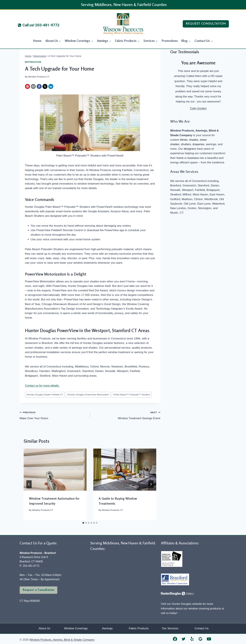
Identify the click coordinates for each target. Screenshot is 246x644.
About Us (44, 628)
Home (37, 41)
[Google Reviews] (200, 639)
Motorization (33, 62)
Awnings (107, 628)
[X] (45, 86)
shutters (186, 144)
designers (190, 149)
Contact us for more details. (42, 386)
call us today (169, 613)
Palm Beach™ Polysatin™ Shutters (132, 395)
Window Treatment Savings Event (126, 415)
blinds (184, 140)
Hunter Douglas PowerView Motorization (88, 395)
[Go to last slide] (29, 484)
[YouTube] (209, 639)
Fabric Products (139, 628)
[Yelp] (192, 639)
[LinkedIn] (51, 86)
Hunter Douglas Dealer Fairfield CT (45, 395)
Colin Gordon (198, 108)
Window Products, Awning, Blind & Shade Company (62, 640)
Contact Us (202, 628)
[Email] (33, 86)
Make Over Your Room (53, 415)
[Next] (151, 484)
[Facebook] (39, 86)
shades (194, 140)
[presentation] (55, 470)
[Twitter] (183, 639)
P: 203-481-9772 (30, 566)
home (180, 158)
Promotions (170, 41)
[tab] (83, 523)
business (193, 158)
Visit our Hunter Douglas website (181, 604)
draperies (198, 144)
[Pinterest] (27, 86)
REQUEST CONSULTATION (206, 24)
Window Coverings (76, 628)
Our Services (170, 628)
